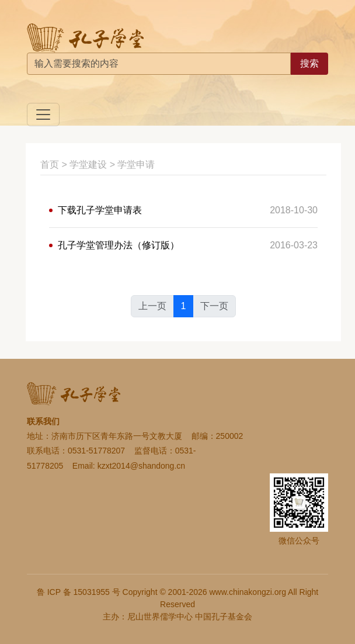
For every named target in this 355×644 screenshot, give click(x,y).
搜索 (309, 63)
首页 (50, 165)
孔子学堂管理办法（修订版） (119, 245)
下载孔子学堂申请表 (100, 210)
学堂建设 (88, 165)
